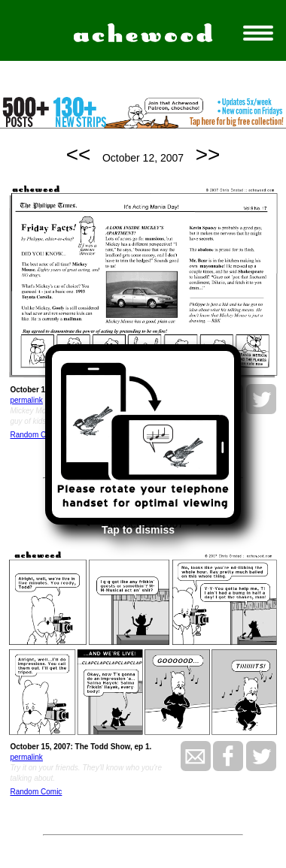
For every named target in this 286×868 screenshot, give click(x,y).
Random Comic (36, 435)
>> (208, 154)
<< (79, 154)
